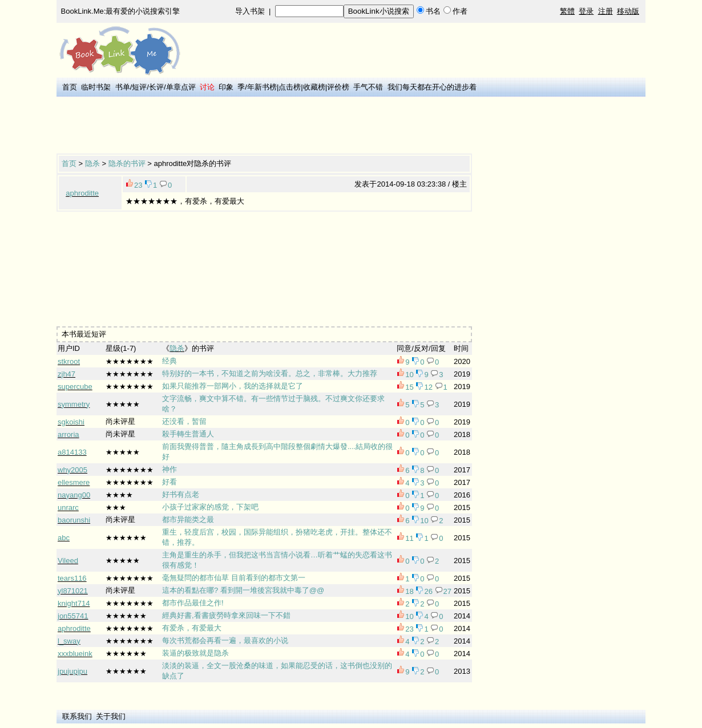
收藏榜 (314, 87)
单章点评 (181, 87)
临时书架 (96, 87)
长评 (156, 87)
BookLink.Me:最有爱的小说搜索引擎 (121, 11)
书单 (123, 87)
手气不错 (368, 87)
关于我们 (111, 716)
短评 (139, 87)
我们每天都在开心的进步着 (432, 87)
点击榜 (290, 87)
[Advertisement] (264, 126)
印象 (226, 87)
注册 (606, 11)
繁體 (567, 11)
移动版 (628, 11)
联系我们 (77, 716)
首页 (70, 87)
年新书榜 (262, 87)
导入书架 (250, 11)
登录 (586, 11)
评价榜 (338, 87)
